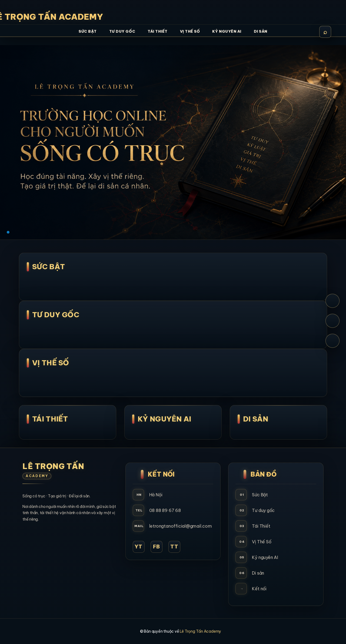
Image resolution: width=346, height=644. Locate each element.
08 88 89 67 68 (165, 510)
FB (157, 547)
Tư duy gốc (263, 510)
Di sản (258, 573)
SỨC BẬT (49, 267)
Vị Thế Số (51, 363)
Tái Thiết (50, 419)
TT (174, 547)
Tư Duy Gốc (56, 315)
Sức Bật (260, 495)
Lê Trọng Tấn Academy (200, 631)
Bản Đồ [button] (264, 474)
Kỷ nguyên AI (265, 557)
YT (139, 547)
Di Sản (256, 419)
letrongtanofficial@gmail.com (181, 526)
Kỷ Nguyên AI (164, 419)
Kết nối (259, 589)
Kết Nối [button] (161, 474)
